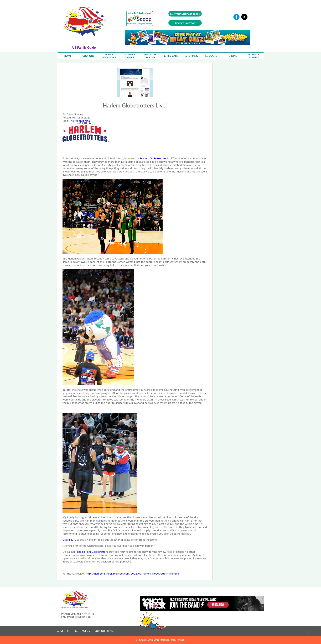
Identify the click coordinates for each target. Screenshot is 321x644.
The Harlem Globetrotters (92, 552)
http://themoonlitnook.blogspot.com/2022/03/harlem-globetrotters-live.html (132, 573)
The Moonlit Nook (80, 121)
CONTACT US (82, 631)
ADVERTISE (64, 631)
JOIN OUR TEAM (104, 631)
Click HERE (70, 540)
